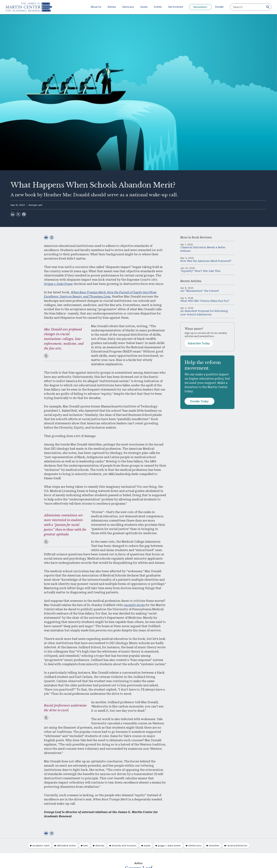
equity (147, 845)
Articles (112, 7)
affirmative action (66, 845)
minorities (214, 845)
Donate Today (199, 401)
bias (86, 845)
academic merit (41, 845)
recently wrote (134, 605)
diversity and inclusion (124, 845)
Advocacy (128, 7)
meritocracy (195, 845)
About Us (96, 7)
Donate (219, 7)
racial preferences (237, 845)
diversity (100, 845)
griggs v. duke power (169, 845)
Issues (144, 7)
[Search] (268, 7)
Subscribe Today (199, 343)
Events (158, 7)
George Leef (35, 205)
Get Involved (175, 7)
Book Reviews (202, 237)
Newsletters (200, 7)
